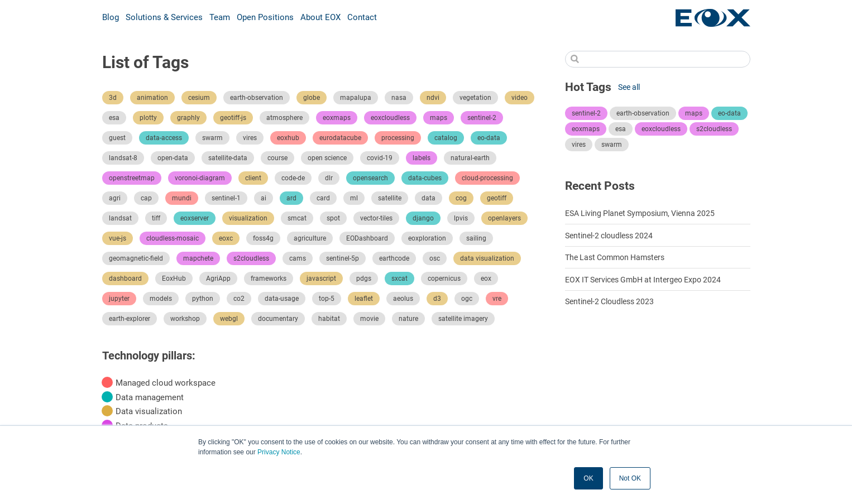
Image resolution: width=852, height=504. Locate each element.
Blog (111, 17)
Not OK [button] (630, 478)
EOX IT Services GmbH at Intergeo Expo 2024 (643, 280)
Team (220, 17)
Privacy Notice (279, 452)
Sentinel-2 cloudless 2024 (609, 236)
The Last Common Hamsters (615, 257)
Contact (362, 17)
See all (629, 87)
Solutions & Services (164, 17)
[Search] (658, 59)
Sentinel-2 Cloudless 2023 (609, 301)
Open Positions (265, 17)
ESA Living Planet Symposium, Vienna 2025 (640, 213)
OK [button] (588, 478)
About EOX (320, 17)
